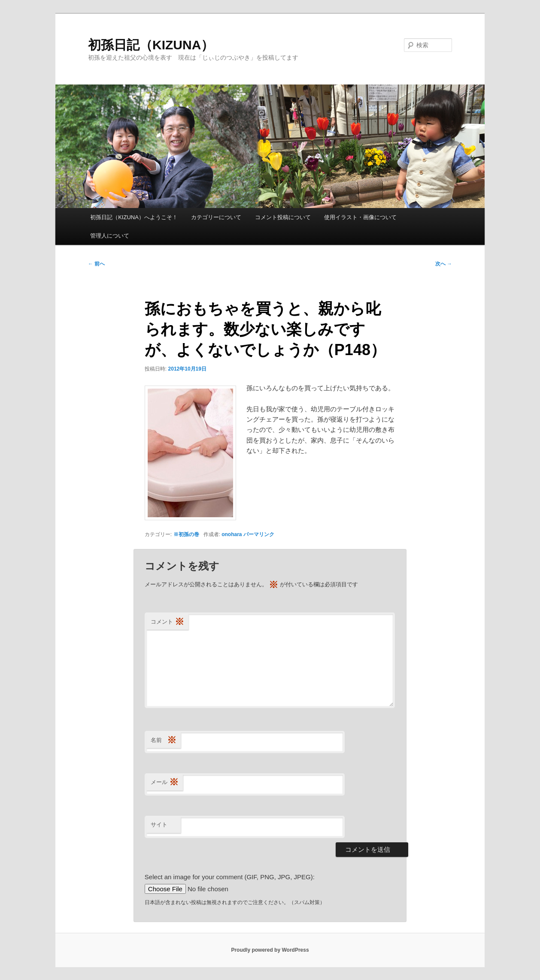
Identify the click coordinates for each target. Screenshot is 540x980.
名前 (164, 740)
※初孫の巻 (186, 534)
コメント (167, 622)
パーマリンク (259, 534)
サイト (159, 825)
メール (165, 782)
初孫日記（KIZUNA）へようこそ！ (134, 217)
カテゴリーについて (216, 217)
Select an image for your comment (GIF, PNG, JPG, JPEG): (230, 877)
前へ (96, 264)
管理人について (110, 236)
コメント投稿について (283, 217)
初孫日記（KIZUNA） (151, 45)
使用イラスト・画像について (360, 217)
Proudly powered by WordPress (270, 950)
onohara (232, 534)
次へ (444, 264)
